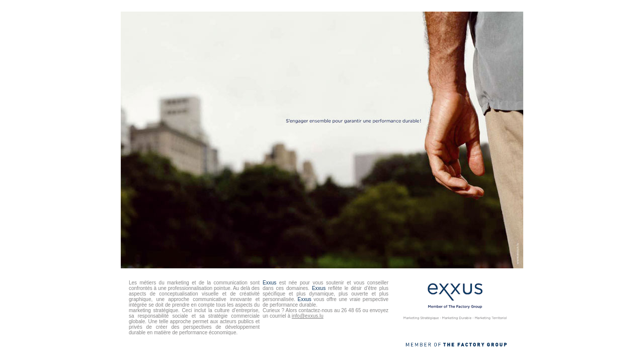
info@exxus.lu (308, 316)
